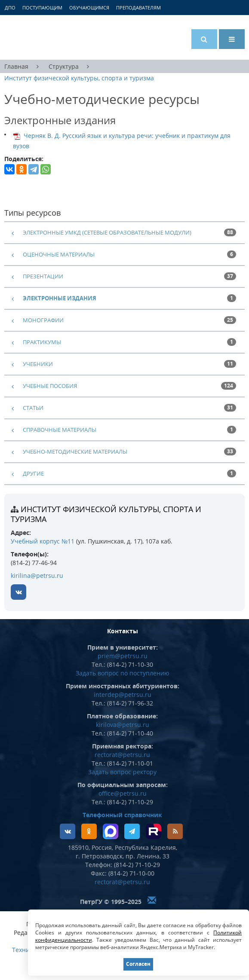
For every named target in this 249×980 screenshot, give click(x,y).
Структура (64, 66)
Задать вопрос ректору (122, 772)
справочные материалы (60, 430)
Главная (16, 66)
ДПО (10, 8)
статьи (33, 408)
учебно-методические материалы (75, 452)
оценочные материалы (59, 254)
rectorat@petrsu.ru (122, 755)
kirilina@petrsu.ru (37, 575)
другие (33, 473)
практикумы (42, 342)
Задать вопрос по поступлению (123, 673)
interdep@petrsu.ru (123, 695)
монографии (43, 320)
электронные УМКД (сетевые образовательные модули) (107, 232)
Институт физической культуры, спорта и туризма (79, 78)
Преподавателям (138, 8)
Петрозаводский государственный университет (37, 37)
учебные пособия (50, 386)
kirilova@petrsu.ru (123, 725)
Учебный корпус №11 (43, 541)
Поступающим (42, 8)
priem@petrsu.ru (123, 656)
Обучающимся (89, 8)
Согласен (138, 964)
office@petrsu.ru (123, 793)
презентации (43, 276)
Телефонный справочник (122, 815)
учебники (38, 364)
